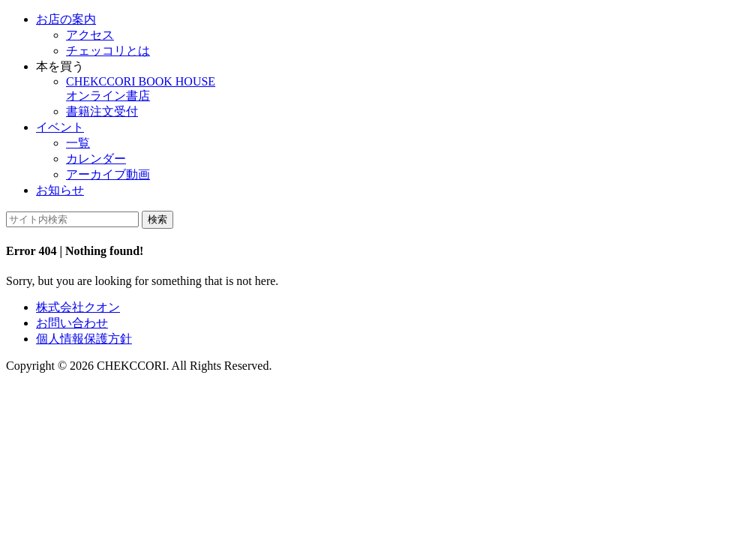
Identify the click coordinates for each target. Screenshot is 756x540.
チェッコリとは (108, 51)
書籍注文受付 (102, 111)
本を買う (60, 66)
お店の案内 (66, 19)
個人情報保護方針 (84, 339)
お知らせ (60, 190)
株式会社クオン (78, 307)
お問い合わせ (72, 323)
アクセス (90, 35)
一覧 (78, 143)
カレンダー (96, 159)
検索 (157, 219)
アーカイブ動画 (108, 174)
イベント (60, 127)
